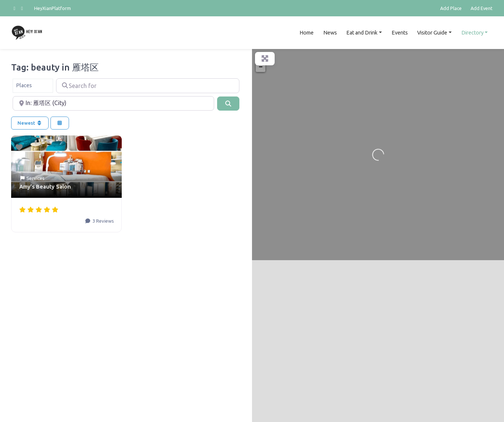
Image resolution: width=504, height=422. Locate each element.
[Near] (113, 104)
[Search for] (148, 86)
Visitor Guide (432, 33)
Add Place (451, 8)
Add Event (482, 8)
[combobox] (33, 86)
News (330, 33)
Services (35, 178)
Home (307, 33)
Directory (472, 33)
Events (400, 33)
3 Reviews (103, 221)
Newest (30, 123)
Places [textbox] (24, 85)
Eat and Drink (362, 33)
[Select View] (60, 123)
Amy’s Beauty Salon (45, 187)
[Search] (228, 104)
